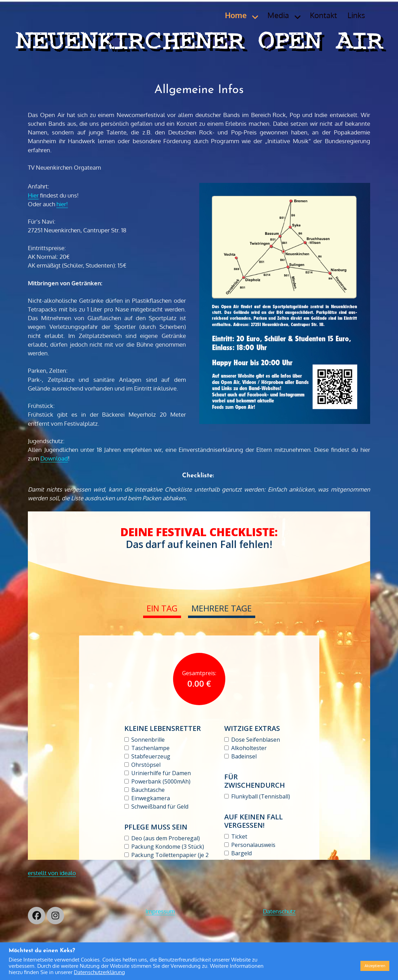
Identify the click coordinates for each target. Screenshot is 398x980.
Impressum (160, 911)
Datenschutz (279, 911)
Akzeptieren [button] (375, 966)
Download (54, 458)
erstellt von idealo (52, 873)
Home (236, 15)
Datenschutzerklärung (99, 972)
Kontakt (323, 15)
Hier (33, 195)
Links (356, 15)
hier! (62, 204)
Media (278, 15)
